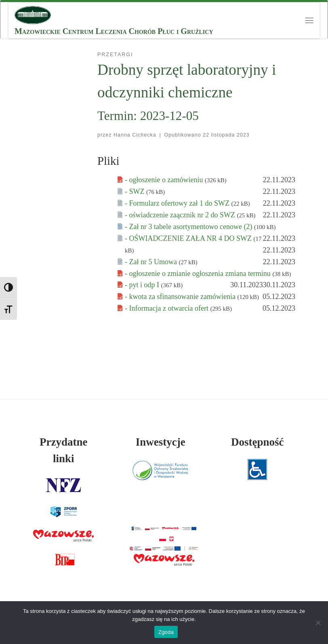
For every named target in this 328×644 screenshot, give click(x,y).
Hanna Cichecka (135, 135)
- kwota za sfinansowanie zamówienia (181, 297)
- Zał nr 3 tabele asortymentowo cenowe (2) (189, 227)
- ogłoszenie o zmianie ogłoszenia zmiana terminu (199, 274)
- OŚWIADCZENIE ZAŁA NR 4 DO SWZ (189, 238)
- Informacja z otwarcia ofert (167, 308)
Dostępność (258, 442)
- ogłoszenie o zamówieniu (165, 180)
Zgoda (166, 632)
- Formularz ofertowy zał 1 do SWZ (178, 203)
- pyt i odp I (143, 285)
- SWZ (136, 192)
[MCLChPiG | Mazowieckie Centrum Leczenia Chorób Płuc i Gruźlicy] (33, 14)
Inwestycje (161, 442)
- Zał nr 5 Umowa (152, 262)
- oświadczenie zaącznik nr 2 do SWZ (181, 215)
